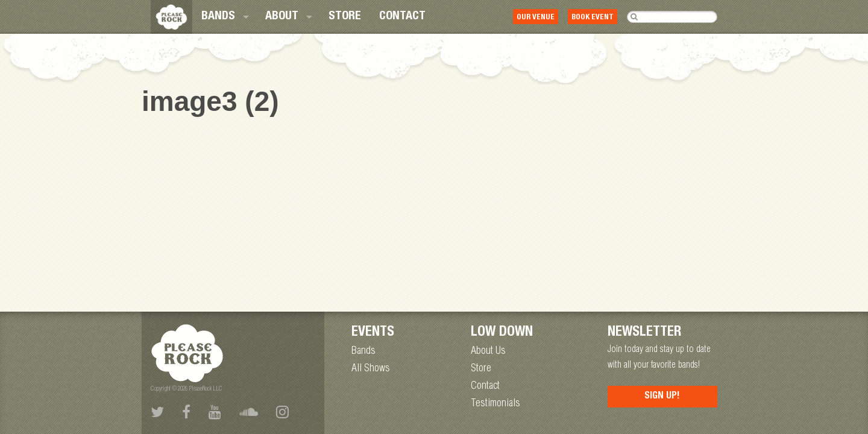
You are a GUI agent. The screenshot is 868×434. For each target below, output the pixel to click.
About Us (488, 351)
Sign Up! (662, 397)
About (282, 17)
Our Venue (536, 18)
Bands (218, 17)
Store (345, 17)
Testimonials (495, 404)
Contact (402, 17)
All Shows (371, 369)
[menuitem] (224, 17)
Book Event (593, 18)
